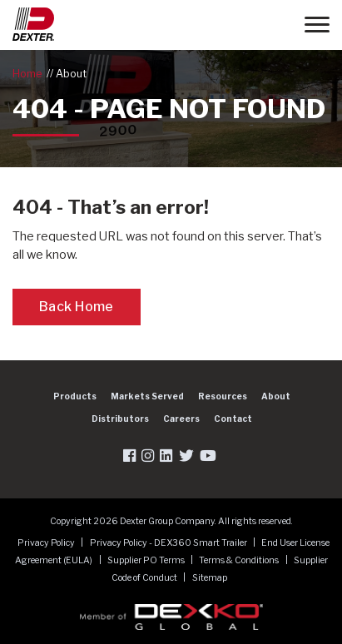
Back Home (77, 307)
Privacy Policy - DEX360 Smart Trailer (169, 543)
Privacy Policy (47, 543)
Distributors (120, 419)
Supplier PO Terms (147, 560)
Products (75, 396)
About (71, 74)
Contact (233, 419)
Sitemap (210, 578)
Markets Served (147, 396)
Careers (181, 419)
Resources (223, 396)
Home (27, 74)
